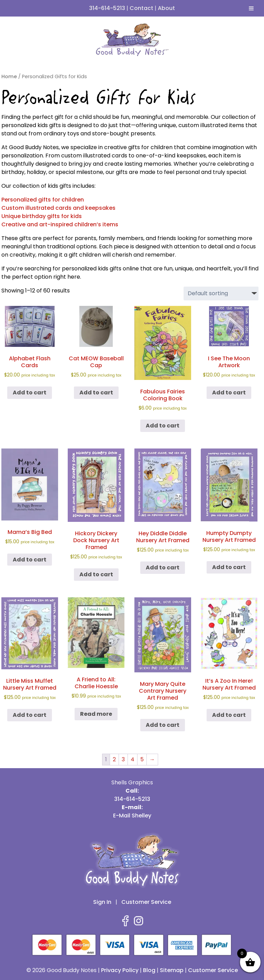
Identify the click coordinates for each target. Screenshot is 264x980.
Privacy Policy (120, 970)
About (166, 8)
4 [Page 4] (133, 759)
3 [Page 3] (123, 759)
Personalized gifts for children (43, 200)
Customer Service (146, 902)
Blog (149, 970)
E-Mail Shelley (132, 816)
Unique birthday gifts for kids (42, 216)
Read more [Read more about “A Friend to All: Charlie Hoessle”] (96, 714)
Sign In (102, 902)
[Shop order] (221, 293)
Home (9, 76)
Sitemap (172, 970)
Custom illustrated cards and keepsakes (58, 208)
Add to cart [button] (30, 393)
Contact (141, 8)
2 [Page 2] (114, 759)
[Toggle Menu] (251, 8)
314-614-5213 (107, 8)
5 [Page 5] (142, 759)
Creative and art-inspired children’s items (60, 224)
